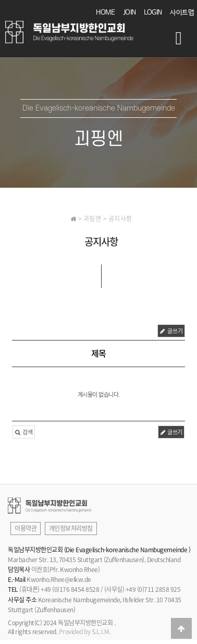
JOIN (130, 13)
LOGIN (153, 13)
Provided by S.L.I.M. (85, 631)
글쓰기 (171, 331)
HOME (105, 13)
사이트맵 (182, 13)
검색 (24, 432)
